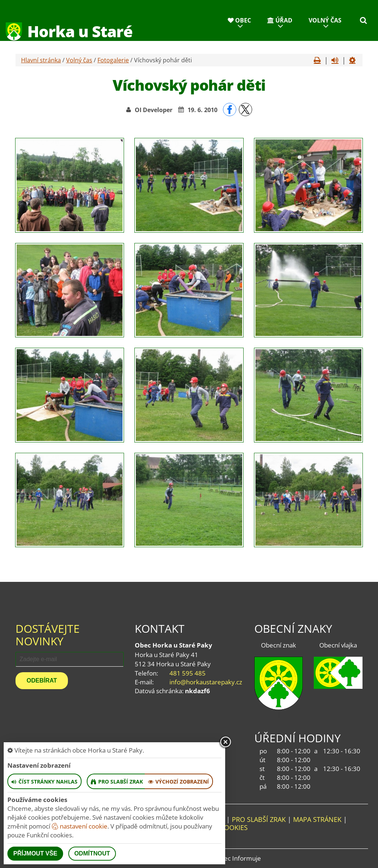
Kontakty (322, 50)
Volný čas (325, 20)
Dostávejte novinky (48, 635)
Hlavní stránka (41, 60)
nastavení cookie (80, 826)
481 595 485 (188, 673)
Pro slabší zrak (259, 819)
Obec (239, 20)
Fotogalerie (113, 60)
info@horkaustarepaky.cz (206, 682)
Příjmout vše (35, 853)
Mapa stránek (317, 819)
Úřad (280, 20)
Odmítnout (92, 853)
